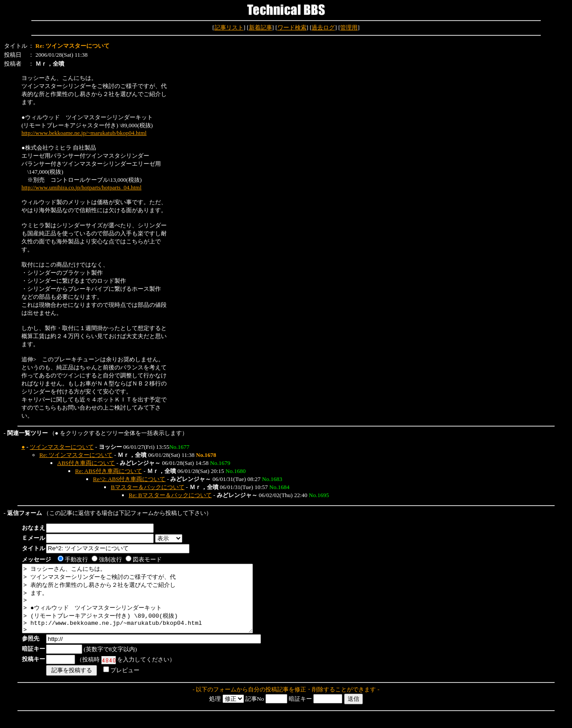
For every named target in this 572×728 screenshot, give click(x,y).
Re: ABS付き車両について (109, 471)
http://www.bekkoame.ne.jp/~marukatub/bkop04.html (84, 133)
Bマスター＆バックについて (148, 487)
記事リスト (229, 27)
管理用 (349, 27)
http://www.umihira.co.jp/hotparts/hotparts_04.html (82, 187)
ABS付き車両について (86, 463)
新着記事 (261, 27)
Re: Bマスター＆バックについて (170, 495)
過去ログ (323, 27)
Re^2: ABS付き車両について (129, 479)
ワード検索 (292, 27)
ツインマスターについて (62, 447)
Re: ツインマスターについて (76, 455)
